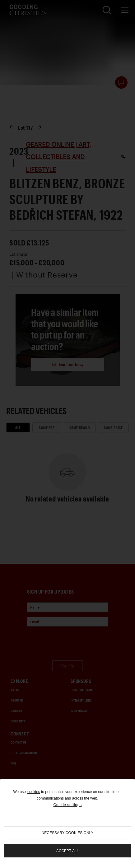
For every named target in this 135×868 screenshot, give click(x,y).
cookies (34, 792)
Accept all (67, 851)
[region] (67, 824)
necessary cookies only (68, 833)
